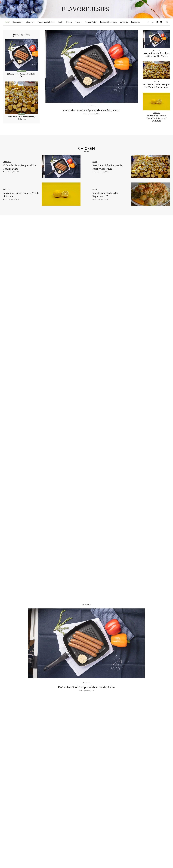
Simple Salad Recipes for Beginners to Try (110, 194)
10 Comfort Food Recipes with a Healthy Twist (22, 75)
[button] (167, 22)
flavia (85, 118)
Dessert (156, 111)
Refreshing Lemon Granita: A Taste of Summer (156, 116)
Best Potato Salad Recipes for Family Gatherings (22, 118)
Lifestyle (22, 71)
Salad (22, 114)
